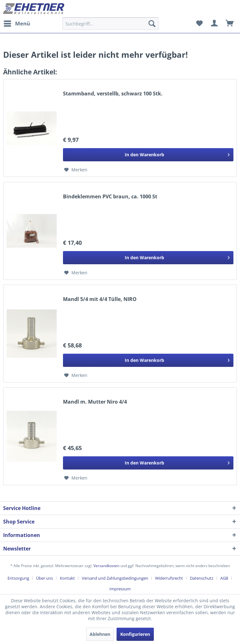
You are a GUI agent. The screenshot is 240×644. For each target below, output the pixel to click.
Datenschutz (202, 578)
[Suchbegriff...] (110, 24)
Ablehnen (100, 634)
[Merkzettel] (199, 24)
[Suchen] (152, 24)
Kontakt (67, 578)
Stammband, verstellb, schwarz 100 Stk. (113, 94)
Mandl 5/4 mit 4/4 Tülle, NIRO (100, 299)
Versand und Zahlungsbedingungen (115, 578)
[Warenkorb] (230, 24)
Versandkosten (106, 566)
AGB (224, 578)
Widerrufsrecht (169, 578)
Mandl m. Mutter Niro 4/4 (95, 402)
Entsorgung (18, 578)
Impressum (120, 589)
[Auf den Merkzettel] (76, 170)
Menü (17, 23)
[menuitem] (17, 24)
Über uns (44, 578)
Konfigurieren (135, 634)
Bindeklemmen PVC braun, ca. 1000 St (110, 197)
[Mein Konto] (215, 24)
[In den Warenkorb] (148, 155)
